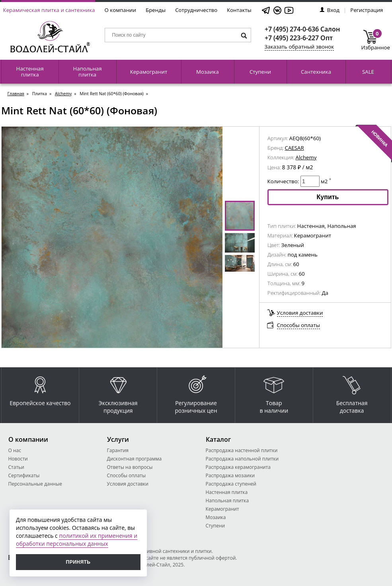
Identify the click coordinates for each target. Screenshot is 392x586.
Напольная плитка (87, 72)
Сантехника (316, 72)
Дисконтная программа (135, 459)
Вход (330, 10)
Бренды (156, 10)
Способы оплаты (299, 325)
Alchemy (63, 94)
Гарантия (118, 450)
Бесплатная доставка (352, 393)
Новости (18, 459)
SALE (368, 72)
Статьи (16, 467)
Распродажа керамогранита (238, 467)
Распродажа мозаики (230, 475)
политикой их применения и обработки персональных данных (77, 540)
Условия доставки (300, 313)
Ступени (260, 72)
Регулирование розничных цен (196, 393)
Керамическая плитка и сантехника (49, 10)
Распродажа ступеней (231, 484)
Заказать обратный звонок (299, 47)
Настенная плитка (30, 72)
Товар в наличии (274, 393)
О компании (121, 10)
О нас (15, 450)
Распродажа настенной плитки (242, 450)
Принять (78, 562)
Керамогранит (149, 72)
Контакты (239, 10)
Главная (16, 94)
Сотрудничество (196, 10)
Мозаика (208, 72)
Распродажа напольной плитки (242, 459)
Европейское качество (40, 389)
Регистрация (367, 10)
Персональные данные (35, 484)
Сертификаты (24, 475)
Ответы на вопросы (130, 467)
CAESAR (294, 148)
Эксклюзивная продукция (118, 393)
